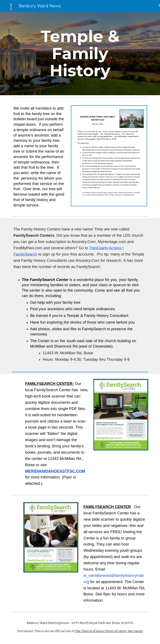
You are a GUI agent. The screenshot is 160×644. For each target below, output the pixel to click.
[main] (80, 53)
